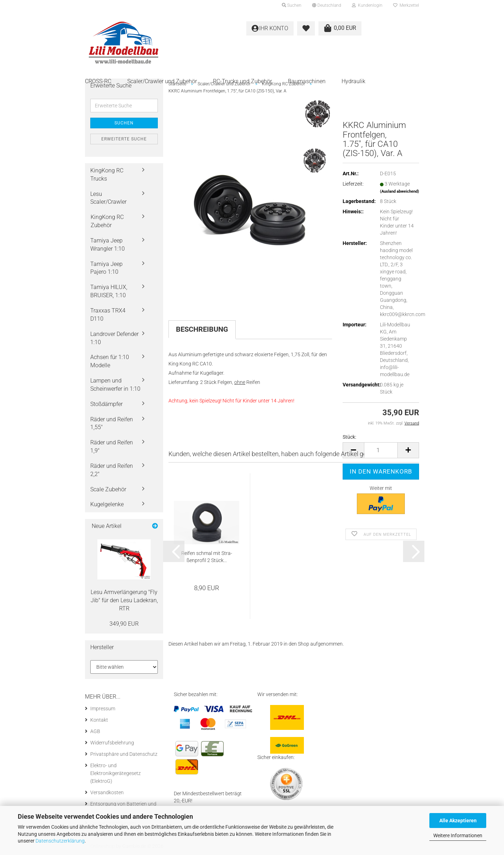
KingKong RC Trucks (107, 175)
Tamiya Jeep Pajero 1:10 (106, 268)
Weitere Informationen (458, 835)
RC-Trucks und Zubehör (242, 81)
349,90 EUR (124, 624)
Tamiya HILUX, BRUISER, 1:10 (109, 291)
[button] (327, 5)
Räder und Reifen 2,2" (112, 470)
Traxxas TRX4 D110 (108, 315)
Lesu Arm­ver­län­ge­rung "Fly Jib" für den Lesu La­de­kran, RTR (124, 600)
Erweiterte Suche (124, 139)
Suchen (124, 123)
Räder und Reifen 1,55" (112, 423)
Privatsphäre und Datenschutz (124, 754)
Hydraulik (353, 81)
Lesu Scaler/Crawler (108, 198)
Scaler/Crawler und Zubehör (162, 81)
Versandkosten (107, 792)
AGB (95, 731)
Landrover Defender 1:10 (114, 338)
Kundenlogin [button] (367, 5)
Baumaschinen (307, 81)
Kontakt (99, 720)
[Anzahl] (381, 450)
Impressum (103, 709)
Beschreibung (202, 329)
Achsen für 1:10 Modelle (110, 361)
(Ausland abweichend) (400, 191)
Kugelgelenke (107, 504)
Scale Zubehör (108, 489)
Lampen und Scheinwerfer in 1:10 (115, 385)
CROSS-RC (98, 81)
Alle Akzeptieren (458, 821)
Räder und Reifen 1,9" (112, 447)
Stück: (349, 437)
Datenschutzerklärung (60, 841)
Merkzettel (406, 5)
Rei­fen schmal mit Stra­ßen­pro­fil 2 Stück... (207, 557)
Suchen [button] (292, 5)
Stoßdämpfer (106, 404)
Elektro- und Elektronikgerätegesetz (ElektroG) (116, 773)
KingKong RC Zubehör (107, 221)
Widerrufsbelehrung (112, 743)
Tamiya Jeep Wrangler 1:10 (108, 245)
